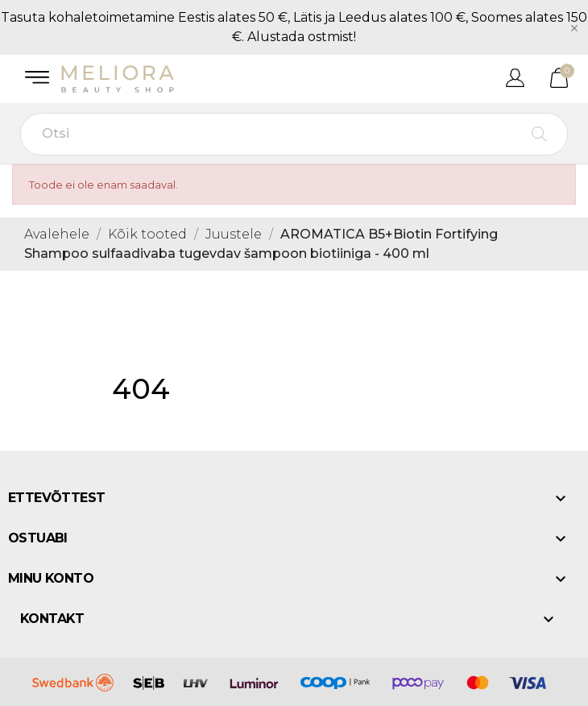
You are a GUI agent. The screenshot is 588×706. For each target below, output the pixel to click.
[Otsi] (294, 134)
